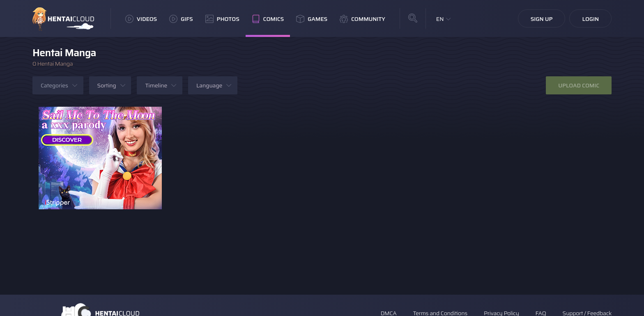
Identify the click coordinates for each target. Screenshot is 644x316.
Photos (222, 19)
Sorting (107, 85)
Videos (141, 19)
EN (440, 19)
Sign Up (542, 19)
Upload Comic (579, 85)
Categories (54, 85)
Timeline (156, 85)
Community (362, 19)
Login (590, 19)
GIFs (181, 19)
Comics (268, 19)
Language (209, 85)
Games (312, 19)
